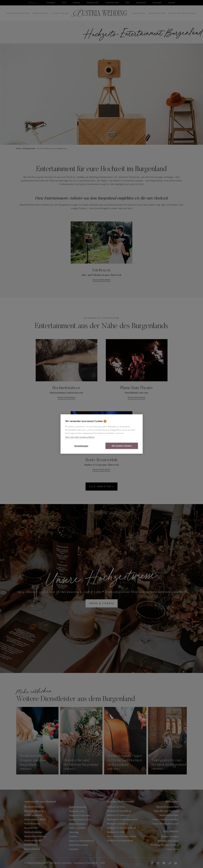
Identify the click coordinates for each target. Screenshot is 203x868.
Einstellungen (81, 446)
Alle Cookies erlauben (122, 446)
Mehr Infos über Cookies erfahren (80, 437)
